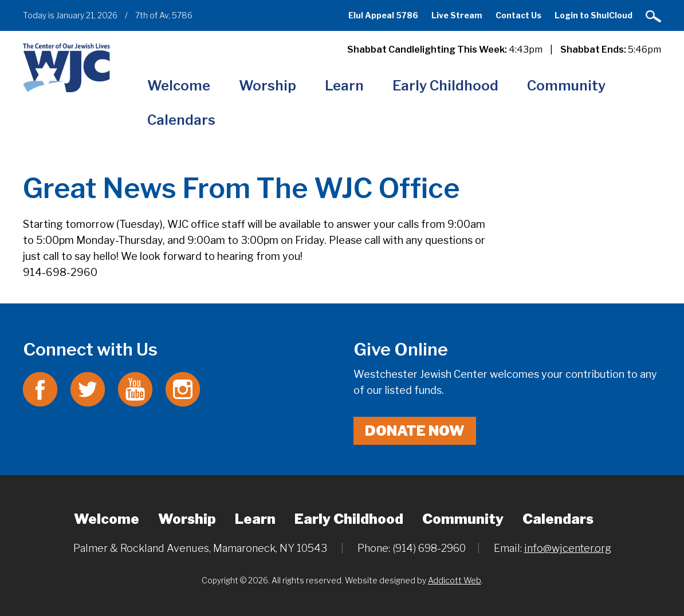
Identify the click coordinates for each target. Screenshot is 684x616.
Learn (344, 86)
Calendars (181, 120)
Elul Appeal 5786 (383, 15)
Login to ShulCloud (593, 15)
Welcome (179, 86)
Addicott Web (455, 580)
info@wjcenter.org (568, 548)
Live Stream (457, 15)
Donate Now (415, 431)
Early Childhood (445, 86)
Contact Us (518, 15)
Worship (268, 86)
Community (566, 86)
